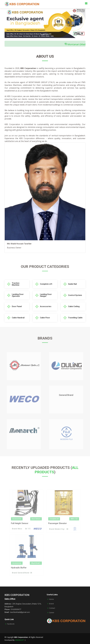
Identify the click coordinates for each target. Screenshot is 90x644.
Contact (52, 608)
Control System (75, 301)
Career (52, 613)
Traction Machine (16, 290)
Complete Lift (46, 290)
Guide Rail (72, 290)
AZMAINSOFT (19, 640)
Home (51, 599)
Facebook (11, 624)
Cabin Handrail (18, 324)
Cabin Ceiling (74, 313)
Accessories (46, 313)
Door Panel (17, 313)
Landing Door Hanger (46, 301)
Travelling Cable (75, 324)
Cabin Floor (45, 324)
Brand (51, 604)
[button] (11, 23)
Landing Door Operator (18, 301)
